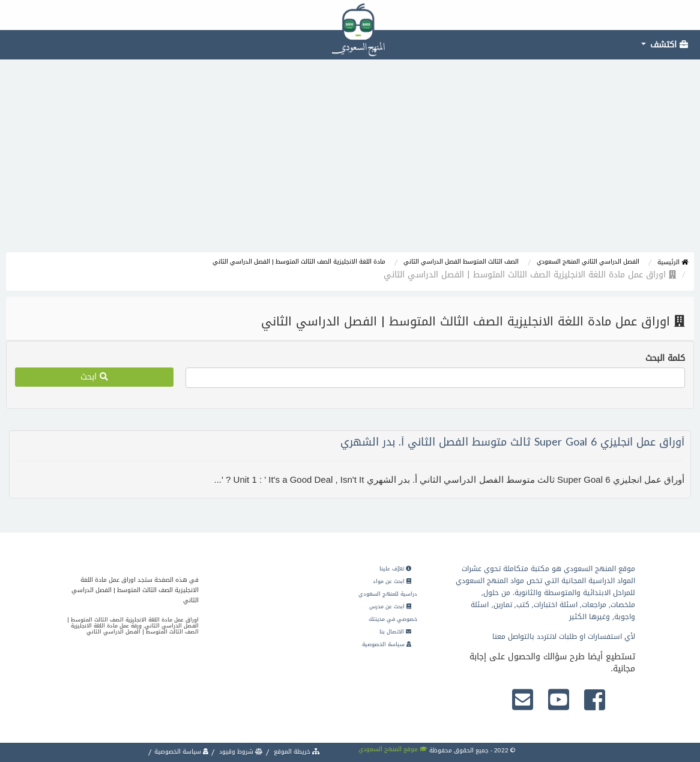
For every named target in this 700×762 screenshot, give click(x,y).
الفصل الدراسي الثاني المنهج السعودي (588, 262)
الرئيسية (673, 262)
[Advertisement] (350, 162)
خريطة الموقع (296, 751)
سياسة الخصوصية (387, 644)
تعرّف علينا (395, 569)
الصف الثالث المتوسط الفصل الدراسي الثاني (461, 262)
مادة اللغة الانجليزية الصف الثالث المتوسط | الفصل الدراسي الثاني (299, 262)
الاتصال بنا (395, 632)
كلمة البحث (665, 358)
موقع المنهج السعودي (393, 749)
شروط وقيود (240, 751)
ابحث (94, 377)
